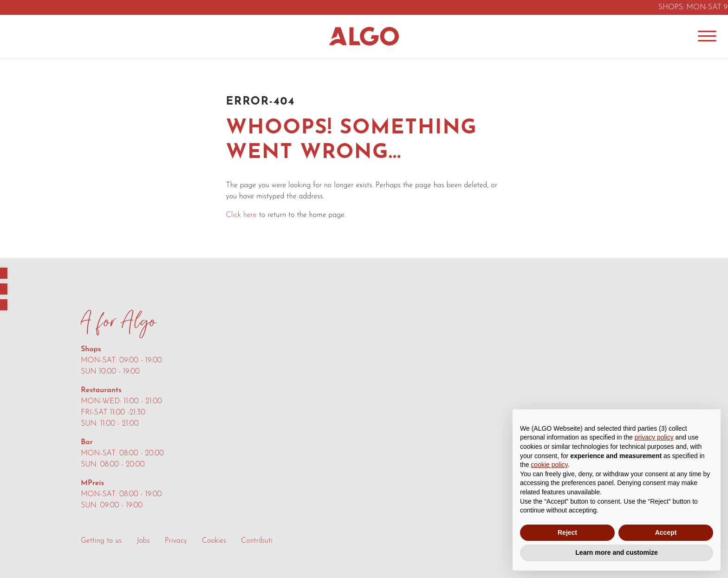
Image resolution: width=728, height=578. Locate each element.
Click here (241, 215)
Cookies (214, 541)
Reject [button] (567, 532)
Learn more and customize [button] (616, 552)
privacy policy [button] (654, 437)
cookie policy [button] (549, 465)
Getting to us (101, 541)
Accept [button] (666, 532)
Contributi (257, 541)
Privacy (176, 541)
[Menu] (707, 36)
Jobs (143, 541)
